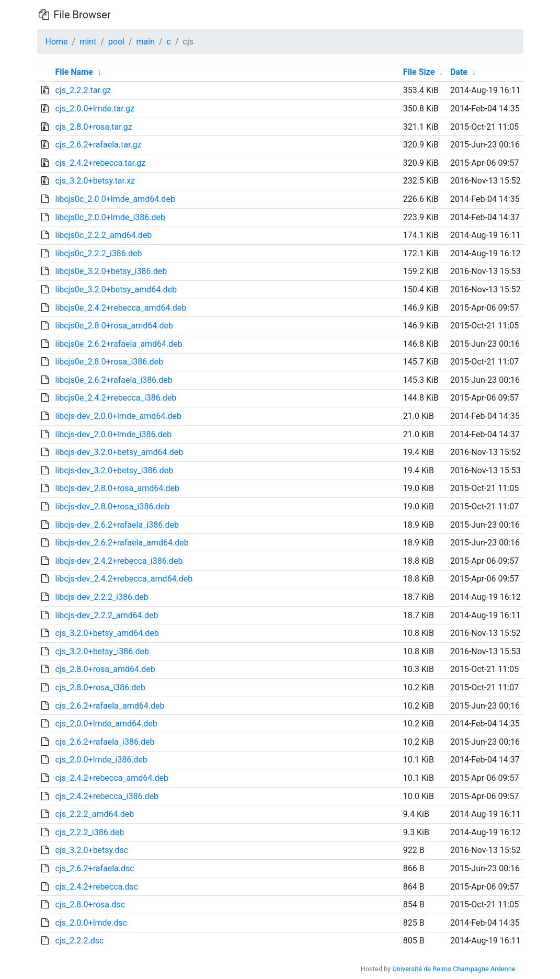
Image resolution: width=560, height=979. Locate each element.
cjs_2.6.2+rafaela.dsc (94, 868)
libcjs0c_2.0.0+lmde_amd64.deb (115, 199)
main (146, 42)
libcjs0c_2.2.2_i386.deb (98, 253)
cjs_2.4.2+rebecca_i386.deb (107, 796)
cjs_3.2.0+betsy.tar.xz (95, 181)
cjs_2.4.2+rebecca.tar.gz (100, 163)
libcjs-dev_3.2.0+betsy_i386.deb (114, 470)
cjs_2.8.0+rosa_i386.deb (100, 687)
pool (116, 42)
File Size (419, 72)
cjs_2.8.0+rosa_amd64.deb (105, 669)
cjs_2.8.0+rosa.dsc (90, 904)
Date (459, 72)
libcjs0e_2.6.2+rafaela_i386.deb (113, 380)
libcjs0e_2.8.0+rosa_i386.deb (109, 362)
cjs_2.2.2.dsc (79, 941)
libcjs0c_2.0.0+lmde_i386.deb (110, 217)
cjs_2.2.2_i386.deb (89, 832)
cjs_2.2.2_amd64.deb (94, 814)
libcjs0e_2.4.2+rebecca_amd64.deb (121, 308)
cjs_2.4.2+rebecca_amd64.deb (112, 778)
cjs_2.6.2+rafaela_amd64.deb (110, 706)
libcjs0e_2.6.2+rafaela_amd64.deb (118, 344)
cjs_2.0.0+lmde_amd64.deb (106, 724)
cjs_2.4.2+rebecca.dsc (96, 887)
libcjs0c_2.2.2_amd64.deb (103, 235)
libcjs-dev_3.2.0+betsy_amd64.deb (119, 452)
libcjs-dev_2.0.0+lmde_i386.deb (113, 434)
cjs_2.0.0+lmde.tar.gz (94, 109)
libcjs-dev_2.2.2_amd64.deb (106, 615)
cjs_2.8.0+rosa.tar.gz (93, 127)
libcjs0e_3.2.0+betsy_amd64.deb (116, 289)
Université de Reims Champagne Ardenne (454, 969)
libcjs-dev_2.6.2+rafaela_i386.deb (117, 525)
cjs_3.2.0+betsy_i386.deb (102, 651)
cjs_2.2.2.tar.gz (83, 90)
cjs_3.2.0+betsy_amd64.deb (107, 633)
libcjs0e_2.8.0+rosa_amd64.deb (114, 326)
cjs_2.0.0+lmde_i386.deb (101, 760)
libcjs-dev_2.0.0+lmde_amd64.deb (118, 416)
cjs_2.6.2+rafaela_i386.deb (105, 742)
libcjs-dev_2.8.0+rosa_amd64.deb (117, 488)
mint (88, 42)
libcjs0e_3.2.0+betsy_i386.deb (111, 271)
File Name (74, 72)
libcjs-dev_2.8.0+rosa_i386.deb (112, 506)
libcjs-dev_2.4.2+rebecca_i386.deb (119, 561)
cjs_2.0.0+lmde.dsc (91, 923)
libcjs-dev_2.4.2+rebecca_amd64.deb (124, 579)
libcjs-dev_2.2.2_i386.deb (101, 597)
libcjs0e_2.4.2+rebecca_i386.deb (116, 398)
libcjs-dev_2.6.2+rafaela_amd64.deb (122, 543)
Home (57, 42)
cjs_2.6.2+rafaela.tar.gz (98, 145)
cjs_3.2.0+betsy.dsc (92, 850)
